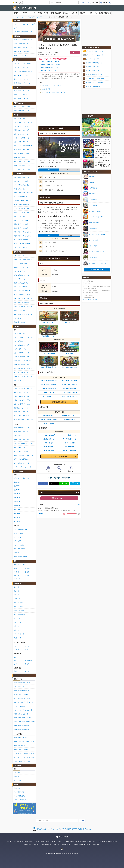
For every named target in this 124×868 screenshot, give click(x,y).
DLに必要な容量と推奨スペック (23, 32)
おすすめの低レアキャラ (49, 389)
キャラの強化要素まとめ (49, 416)
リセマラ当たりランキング (94, 75)
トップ (9, 842)
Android (70, 170)
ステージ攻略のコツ (49, 396)
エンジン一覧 (17, 622)
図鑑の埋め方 (17, 436)
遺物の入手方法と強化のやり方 (23, 314)
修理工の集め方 (49, 447)
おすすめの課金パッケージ (69, 396)
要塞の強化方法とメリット (21, 396)
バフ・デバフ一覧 (19, 634)
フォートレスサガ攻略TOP (59, 456)
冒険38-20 (17, 513)
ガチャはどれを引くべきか (69, 381)
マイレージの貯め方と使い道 (22, 761)
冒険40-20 (17, 521)
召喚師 (27, 664)
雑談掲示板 (107, 13)
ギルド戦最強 (99, 13)
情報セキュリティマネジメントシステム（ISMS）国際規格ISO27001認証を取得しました (64, 829)
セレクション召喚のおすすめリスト (24, 71)
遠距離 (27, 671)
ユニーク (16, 650)
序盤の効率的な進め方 (59, 402)
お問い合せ (102, 842)
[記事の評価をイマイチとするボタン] (48, 468)
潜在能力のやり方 (49, 439)
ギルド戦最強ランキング (21, 99)
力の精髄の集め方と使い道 (21, 730)
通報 (79, 505)
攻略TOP (17, 13)
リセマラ (74, 13)
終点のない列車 (18, 533)
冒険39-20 (17, 517)
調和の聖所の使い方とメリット (23, 369)
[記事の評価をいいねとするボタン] (59, 468)
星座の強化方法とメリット (21, 428)
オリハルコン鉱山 (19, 545)
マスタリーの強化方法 (70, 451)
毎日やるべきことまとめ (70, 385)
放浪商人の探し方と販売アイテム (23, 259)
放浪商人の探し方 (49, 393)
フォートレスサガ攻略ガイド (27, 8)
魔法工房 (16, 575)
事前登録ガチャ (46, 845)
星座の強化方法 (70, 447)
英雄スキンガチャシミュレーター (23, 79)
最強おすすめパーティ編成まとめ (96, 82)
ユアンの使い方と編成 (20, 248)
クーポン (33, 13)
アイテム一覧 (17, 638)
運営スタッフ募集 (27, 842)
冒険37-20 (17, 509)
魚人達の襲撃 (17, 541)
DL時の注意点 (46, 89)
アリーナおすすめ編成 (20, 197)
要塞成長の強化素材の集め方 (22, 718)
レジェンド (17, 646)
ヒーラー (16, 664)
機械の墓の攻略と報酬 (20, 557)
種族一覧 (16, 591)
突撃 (15, 661)
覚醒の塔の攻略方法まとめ (49, 67)
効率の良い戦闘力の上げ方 (21, 154)
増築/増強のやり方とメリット (22, 408)
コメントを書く (59, 498)
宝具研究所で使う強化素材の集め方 (24, 722)
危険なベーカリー (19, 537)
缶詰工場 (28, 572)
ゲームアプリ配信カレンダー (62, 845)
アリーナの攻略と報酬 (70, 389)
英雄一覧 (16, 587)
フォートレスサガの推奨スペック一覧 (53, 93)
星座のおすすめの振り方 (21, 432)
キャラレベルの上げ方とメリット (23, 337)
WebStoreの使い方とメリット (22, 467)
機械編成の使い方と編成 (21, 228)
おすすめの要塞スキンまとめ (22, 404)
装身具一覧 (17, 599)
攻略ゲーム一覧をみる (97, 270)
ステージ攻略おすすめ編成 (21, 185)
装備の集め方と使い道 (20, 256)
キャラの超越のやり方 (70, 439)
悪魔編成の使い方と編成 (21, 224)
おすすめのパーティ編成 (21, 181)
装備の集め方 (49, 443)
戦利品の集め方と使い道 (21, 749)
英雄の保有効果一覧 (19, 614)
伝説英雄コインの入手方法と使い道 (24, 753)
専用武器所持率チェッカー (21, 110)
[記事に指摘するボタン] (71, 468)
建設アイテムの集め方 (20, 706)
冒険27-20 (17, 486)
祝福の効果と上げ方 (19, 447)
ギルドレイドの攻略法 (20, 287)
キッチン (28, 569)
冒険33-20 (17, 498)
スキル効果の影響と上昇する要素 (23, 455)
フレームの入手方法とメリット (23, 271)
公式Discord (17, 28)
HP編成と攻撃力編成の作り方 (22, 201)
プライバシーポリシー (71, 842)
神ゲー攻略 (16, 17)
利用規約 (59, 842)
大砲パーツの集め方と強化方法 (23, 388)
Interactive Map (113, 842)
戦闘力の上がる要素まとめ (49, 419)
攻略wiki (37, 845)
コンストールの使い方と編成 (22, 244)
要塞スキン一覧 (18, 607)
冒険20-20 (17, 482)
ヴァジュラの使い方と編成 (21, 212)
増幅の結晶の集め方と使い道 (22, 683)
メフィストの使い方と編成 (21, 208)
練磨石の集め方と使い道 (21, 714)
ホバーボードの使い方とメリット (23, 420)
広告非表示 (95, 2)
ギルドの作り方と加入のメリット (23, 122)
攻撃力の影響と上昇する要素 (22, 161)
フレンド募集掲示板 (19, 796)
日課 (91, 13)
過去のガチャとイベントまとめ (23, 48)
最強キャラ (41, 13)
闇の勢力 (16, 776)
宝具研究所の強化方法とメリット (23, 459)
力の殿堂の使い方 (49, 423)
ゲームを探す (27, 845)
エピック (28, 646)
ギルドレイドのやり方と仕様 (22, 291)
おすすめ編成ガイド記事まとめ (95, 79)
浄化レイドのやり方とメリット (23, 306)
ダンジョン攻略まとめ (20, 529)
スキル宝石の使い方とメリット (23, 376)
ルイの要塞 (17, 772)
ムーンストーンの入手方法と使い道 (24, 757)
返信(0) (41, 514)
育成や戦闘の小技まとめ (21, 158)
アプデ (25, 13)
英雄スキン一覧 (18, 603)
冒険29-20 (17, 490)
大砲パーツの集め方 (69, 443)
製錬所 (27, 575)
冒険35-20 (17, 502)
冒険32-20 (17, 494)
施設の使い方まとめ (19, 565)
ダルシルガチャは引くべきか (50, 62)
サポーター (28, 661)
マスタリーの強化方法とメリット (23, 443)
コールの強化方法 (49, 451)
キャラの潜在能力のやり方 (21, 345)
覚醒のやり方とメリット (48, 70)
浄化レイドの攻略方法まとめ (22, 310)
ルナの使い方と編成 (19, 216)
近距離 (16, 671)
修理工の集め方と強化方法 (21, 392)
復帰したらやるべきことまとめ (23, 165)
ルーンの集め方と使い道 (21, 451)
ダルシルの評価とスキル (93, 59)
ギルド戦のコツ (18, 318)
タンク (16, 657)
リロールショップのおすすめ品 (23, 146)
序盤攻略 (83, 13)
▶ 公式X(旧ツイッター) (90, 300)
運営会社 (17, 842)
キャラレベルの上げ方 (49, 435)
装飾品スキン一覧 (19, 610)
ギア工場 (16, 572)
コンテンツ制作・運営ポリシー (44, 842)
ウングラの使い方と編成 (21, 220)
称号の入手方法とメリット (21, 275)
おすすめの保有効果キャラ (21, 353)
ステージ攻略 (50, 13)
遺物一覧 (16, 630)
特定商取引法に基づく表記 (88, 842)
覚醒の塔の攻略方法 (19, 322)
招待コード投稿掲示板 (20, 800)
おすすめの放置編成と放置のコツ (23, 193)
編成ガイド (66, 13)
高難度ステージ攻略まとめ (21, 478)
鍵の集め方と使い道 (19, 746)
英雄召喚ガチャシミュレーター (23, 83)
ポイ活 (105, 2)
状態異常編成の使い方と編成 (22, 236)
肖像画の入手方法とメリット (22, 267)
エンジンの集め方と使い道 (21, 416)
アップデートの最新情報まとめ (23, 40)
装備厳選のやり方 (69, 419)
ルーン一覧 (17, 618)
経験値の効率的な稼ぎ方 (21, 283)
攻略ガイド (40, 17)
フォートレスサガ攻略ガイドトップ (24, 24)
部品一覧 (16, 626)
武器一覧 (16, 595)
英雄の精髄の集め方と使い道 (22, 698)
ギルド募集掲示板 (19, 792)
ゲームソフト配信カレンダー (82, 845)
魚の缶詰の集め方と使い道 (21, 690)
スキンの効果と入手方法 (70, 393)
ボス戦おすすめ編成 (19, 189)
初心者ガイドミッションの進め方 (23, 169)
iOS (49, 170)
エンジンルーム (18, 579)
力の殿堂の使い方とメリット (22, 365)
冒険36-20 (17, 506)
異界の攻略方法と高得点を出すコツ (24, 302)
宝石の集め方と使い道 (20, 738)
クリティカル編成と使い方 (21, 205)
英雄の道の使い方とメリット (22, 372)
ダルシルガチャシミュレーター (51, 64)
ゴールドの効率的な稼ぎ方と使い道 (24, 742)
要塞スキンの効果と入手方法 (22, 400)
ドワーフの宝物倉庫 (19, 549)
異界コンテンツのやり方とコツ (23, 299)
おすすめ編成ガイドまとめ (21, 177)
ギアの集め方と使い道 (20, 687)
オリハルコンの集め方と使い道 (23, 710)
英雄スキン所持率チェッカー (22, 107)
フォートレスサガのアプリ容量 (51, 85)
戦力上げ (58, 13)
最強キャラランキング (93, 71)
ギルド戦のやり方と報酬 (21, 126)
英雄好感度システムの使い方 (22, 361)
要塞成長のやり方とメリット (22, 412)
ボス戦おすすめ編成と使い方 (95, 86)
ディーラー (28, 657)
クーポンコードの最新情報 (49, 385)
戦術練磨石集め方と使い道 (21, 726)
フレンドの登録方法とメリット (23, 295)
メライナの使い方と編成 (21, 240)
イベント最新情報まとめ (21, 44)
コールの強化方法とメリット (22, 440)
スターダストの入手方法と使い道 (23, 702)
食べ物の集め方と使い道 (21, 694)
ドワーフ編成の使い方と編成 (22, 232)
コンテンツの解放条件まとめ (22, 138)
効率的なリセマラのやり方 (49, 381)
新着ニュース (97, 845)
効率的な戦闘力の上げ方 (70, 416)
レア (26, 650)
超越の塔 (16, 553)
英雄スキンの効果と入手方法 (22, 357)
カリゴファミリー (19, 780)
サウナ (16, 569)
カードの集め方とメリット (21, 463)
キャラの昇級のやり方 (70, 435)
